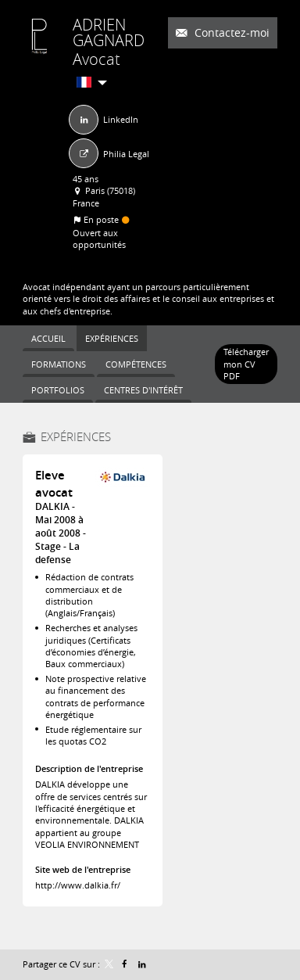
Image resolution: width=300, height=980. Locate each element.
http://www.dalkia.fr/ (78, 885)
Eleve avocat (54, 484)
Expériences (76, 436)
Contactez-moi (230, 32)
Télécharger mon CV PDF (246, 364)
